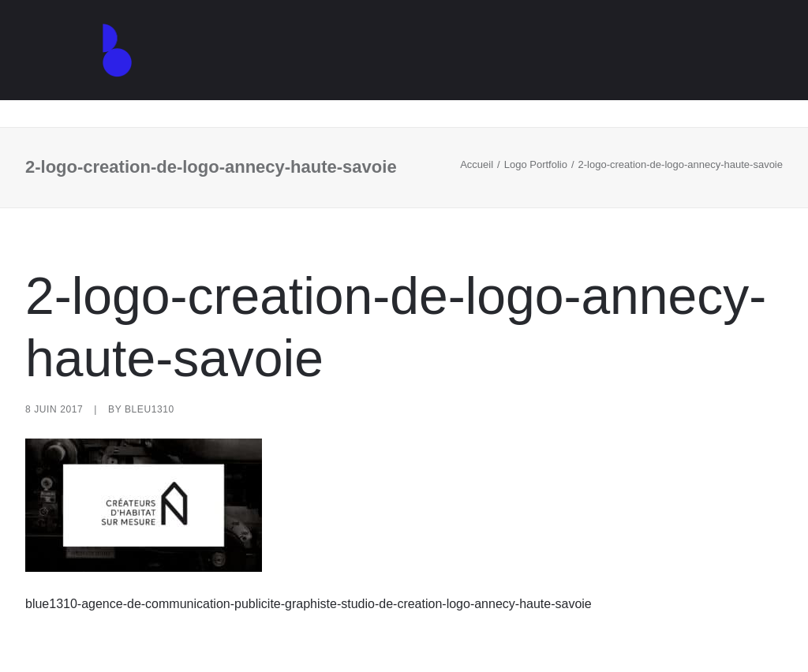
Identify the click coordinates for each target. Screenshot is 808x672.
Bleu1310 (150, 409)
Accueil (477, 164)
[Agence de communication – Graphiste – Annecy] (101, 64)
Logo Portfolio (536, 164)
